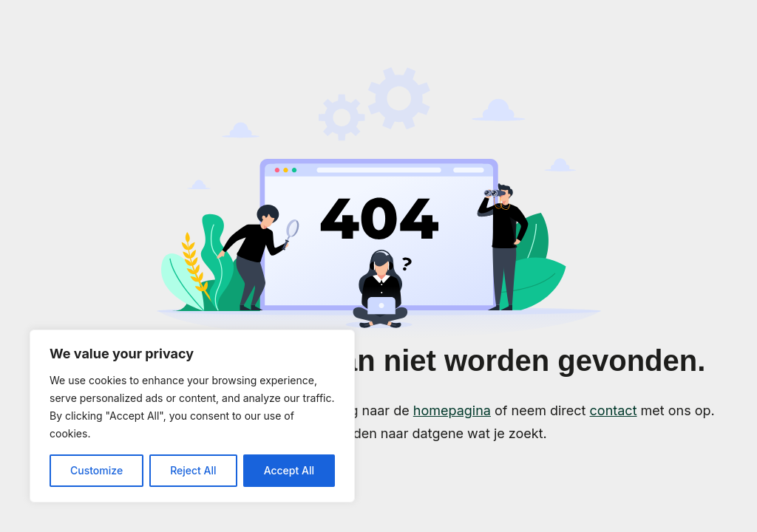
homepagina (452, 410)
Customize (96, 470)
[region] (192, 416)
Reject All (193, 470)
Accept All (289, 470)
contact (614, 410)
